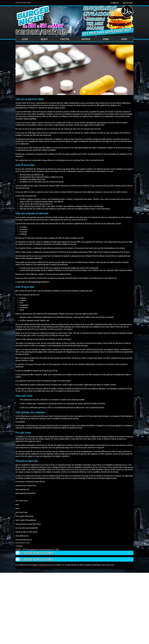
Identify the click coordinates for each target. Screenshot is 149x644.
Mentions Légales (53, 629)
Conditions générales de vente (57, 631)
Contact (50, 627)
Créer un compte (128, 3)
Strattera (65, 39)
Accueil (25, 39)
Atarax (124, 39)
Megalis (44, 39)
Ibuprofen (86, 39)
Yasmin (106, 39)
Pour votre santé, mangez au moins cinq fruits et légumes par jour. (34, 642)
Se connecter (114, 3)
